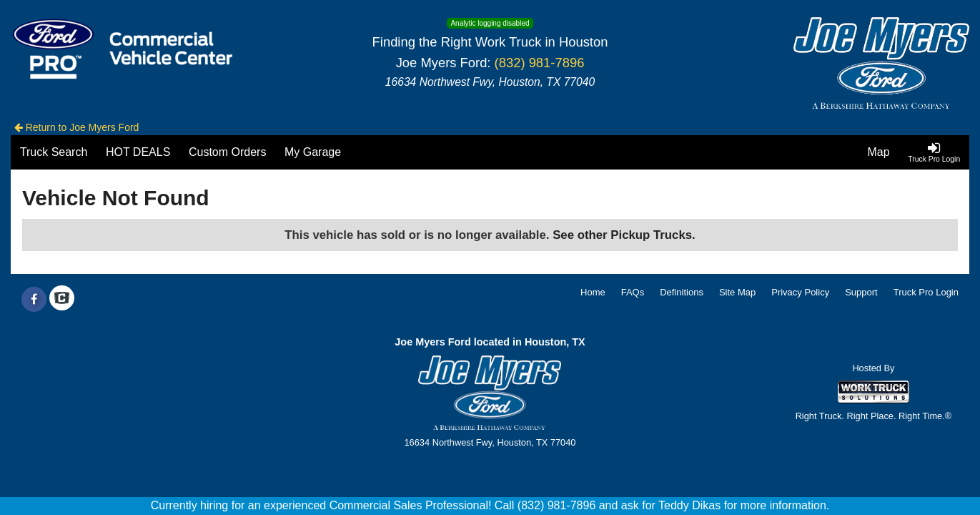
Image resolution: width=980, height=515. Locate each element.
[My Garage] (313, 152)
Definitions (682, 292)
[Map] (879, 152)
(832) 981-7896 (540, 63)
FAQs (633, 292)
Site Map (737, 292)
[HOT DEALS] (138, 152)
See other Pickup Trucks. (624, 235)
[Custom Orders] (227, 152)
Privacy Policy (800, 292)
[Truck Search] (54, 152)
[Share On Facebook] (34, 300)
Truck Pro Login (926, 292)
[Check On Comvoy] (62, 300)
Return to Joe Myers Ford (77, 127)
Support (861, 292)
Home (593, 292)
